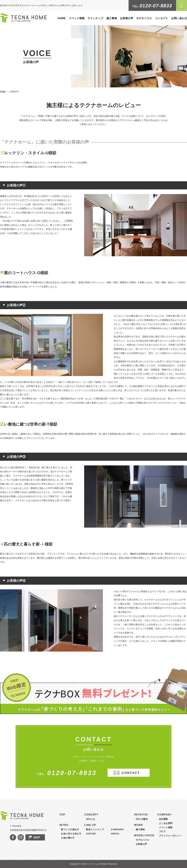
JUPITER (91, 834)
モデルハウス (144, 18)
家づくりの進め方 (70, 829)
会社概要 (163, 819)
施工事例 (112, 18)
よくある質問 (166, 823)
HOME (62, 18)
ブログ (162, 831)
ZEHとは (90, 819)
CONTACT (131, 773)
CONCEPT (91, 815)
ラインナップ (95, 18)
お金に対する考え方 (71, 834)
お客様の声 (127, 18)
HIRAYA (115, 834)
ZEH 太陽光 (142, 819)
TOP (62, 815)
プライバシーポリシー (170, 836)
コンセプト (162, 18)
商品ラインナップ (95, 829)
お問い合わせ (179, 18)
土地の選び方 (68, 838)
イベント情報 (77, 18)
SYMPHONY (117, 829)
